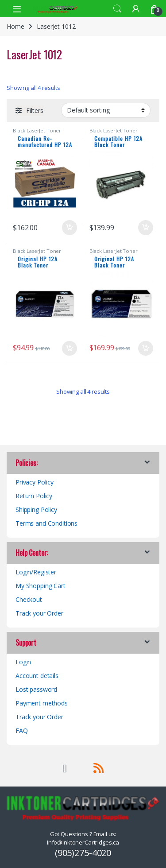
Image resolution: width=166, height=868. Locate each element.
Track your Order (39, 613)
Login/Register (36, 572)
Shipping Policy (36, 510)
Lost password (36, 689)
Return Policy (34, 496)
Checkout (29, 599)
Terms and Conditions (46, 523)
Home (15, 26)
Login (23, 662)
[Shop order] (106, 110)
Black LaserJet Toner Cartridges (37, 133)
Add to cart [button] (69, 228)
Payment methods (42, 703)
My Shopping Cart (41, 586)
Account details (37, 676)
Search (117, 9)
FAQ (22, 730)
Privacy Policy (35, 482)
